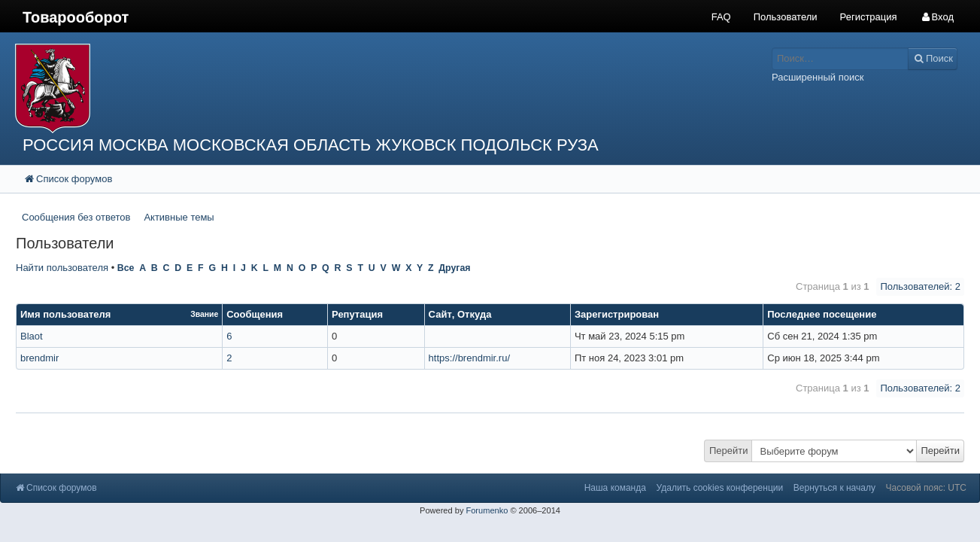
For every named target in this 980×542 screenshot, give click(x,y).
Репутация (357, 314)
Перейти (729, 451)
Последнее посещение (822, 314)
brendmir (39, 358)
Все (126, 268)
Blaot (32, 336)
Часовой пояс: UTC (926, 488)
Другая (454, 268)
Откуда (474, 314)
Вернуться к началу (834, 488)
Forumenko (487, 510)
